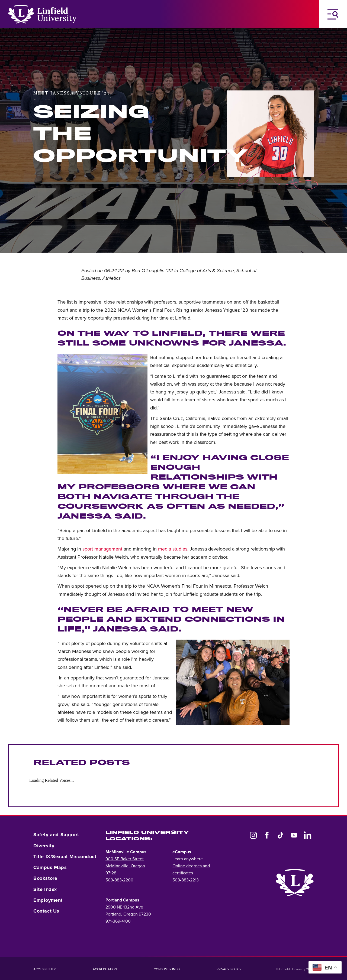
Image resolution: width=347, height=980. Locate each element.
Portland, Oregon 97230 (128, 914)
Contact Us (46, 911)
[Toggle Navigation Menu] (333, 14)
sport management (102, 549)
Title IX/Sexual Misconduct (65, 857)
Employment (48, 900)
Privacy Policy (229, 969)
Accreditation (105, 969)
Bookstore (45, 878)
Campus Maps (50, 867)
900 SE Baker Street (125, 859)
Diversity (44, 846)
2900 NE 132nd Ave (124, 907)
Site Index (45, 889)
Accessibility (45, 969)
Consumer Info (167, 969)
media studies (173, 549)
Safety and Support (56, 835)
